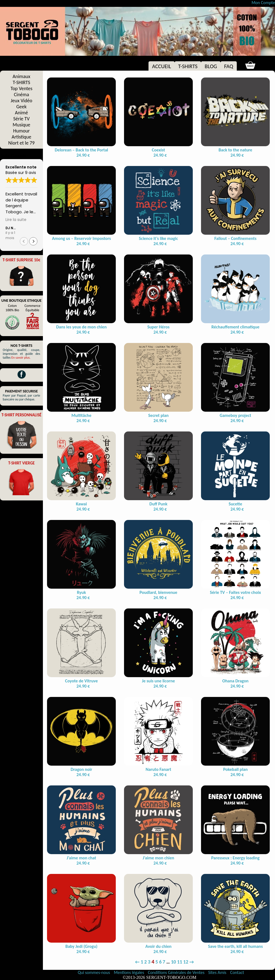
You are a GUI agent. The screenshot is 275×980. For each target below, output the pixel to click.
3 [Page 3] (149, 962)
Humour (21, 131)
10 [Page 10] (174, 962)
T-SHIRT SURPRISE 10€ (21, 260)
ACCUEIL (162, 66)
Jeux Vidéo (21, 101)
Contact (237, 972)
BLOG (211, 66)
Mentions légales (130, 972)
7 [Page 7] (164, 962)
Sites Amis (217, 972)
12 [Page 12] (186, 962)
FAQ (229, 66)
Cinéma (21, 95)
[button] (33, 241)
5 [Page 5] (157, 962)
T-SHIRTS (188, 66)
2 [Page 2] (146, 962)
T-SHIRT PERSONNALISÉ (21, 415)
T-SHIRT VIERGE (21, 463)
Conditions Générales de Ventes (177, 972)
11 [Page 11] (180, 962)
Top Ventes (21, 88)
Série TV (21, 119)
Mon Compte (263, 3)
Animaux (21, 76)
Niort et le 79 (21, 143)
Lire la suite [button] (16, 220)
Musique (21, 125)
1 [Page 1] (142, 962)
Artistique (21, 137)
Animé (21, 113)
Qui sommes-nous (94, 972)
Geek (21, 107)
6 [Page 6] (160, 962)
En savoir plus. (21, 358)
